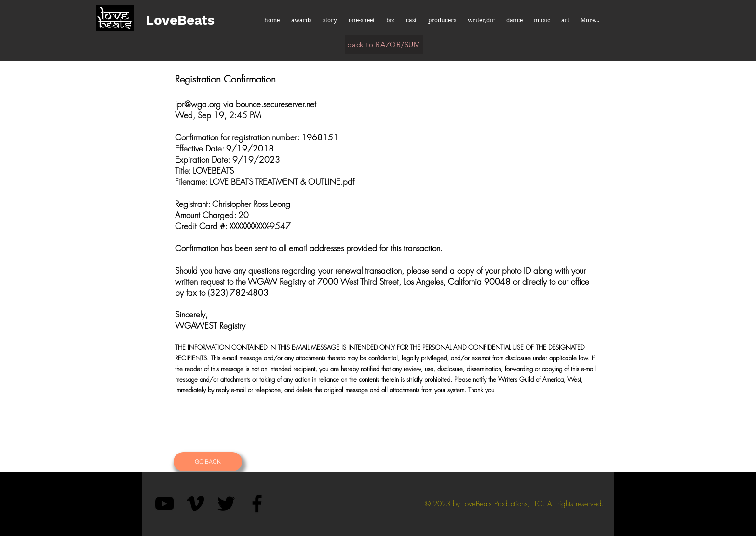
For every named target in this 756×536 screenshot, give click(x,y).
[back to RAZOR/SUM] (384, 44)
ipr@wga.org (198, 104)
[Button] (553, 462)
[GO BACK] (208, 462)
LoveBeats (180, 20)
